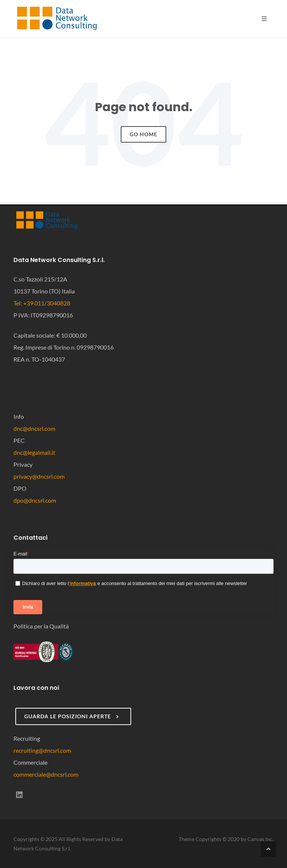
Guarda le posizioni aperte (72, 716)
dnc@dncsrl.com (34, 428)
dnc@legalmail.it (34, 452)
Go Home (143, 134)
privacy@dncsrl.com (39, 476)
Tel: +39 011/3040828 (42, 303)
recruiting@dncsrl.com (42, 750)
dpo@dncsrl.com (35, 500)
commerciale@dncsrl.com (46, 774)
